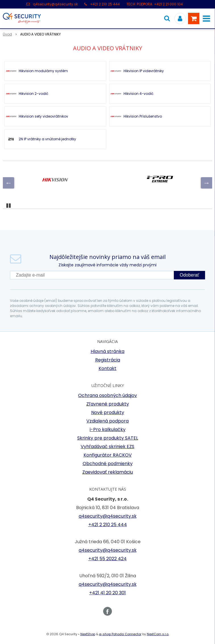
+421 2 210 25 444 (105, 4)
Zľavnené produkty (108, 404)
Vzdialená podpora (107, 421)
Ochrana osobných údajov (107, 395)
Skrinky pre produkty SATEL (108, 438)
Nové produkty (108, 412)
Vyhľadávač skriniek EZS (107, 447)
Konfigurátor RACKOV (108, 455)
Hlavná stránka (107, 351)
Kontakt (107, 368)
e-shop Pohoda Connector (120, 634)
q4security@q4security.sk (55, 4)
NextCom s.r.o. (158, 634)
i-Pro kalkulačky (108, 429)
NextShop (88, 634)
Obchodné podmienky (108, 464)
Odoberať (189, 275)
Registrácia (108, 360)
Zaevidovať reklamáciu (108, 472)
